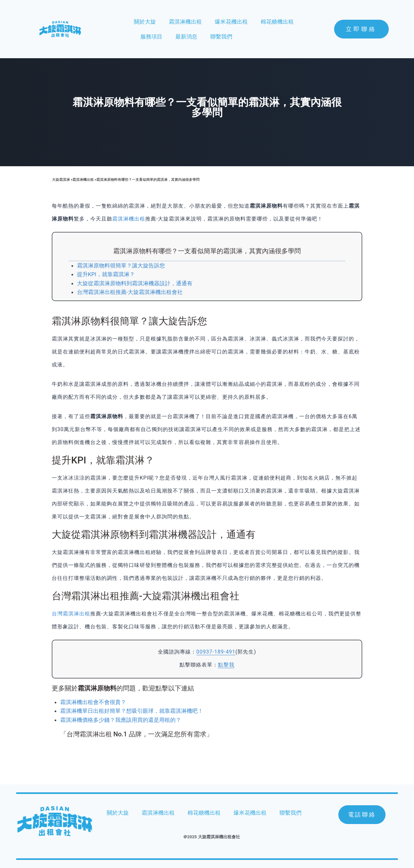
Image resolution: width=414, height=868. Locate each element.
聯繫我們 (221, 37)
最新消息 (186, 37)
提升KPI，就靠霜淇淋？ (106, 274)
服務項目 (151, 37)
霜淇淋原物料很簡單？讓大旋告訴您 (121, 266)
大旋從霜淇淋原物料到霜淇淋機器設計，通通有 (135, 283)
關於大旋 (145, 22)
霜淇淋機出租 (185, 22)
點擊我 (226, 665)
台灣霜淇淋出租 (71, 614)
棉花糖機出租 (277, 22)
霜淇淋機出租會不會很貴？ (93, 702)
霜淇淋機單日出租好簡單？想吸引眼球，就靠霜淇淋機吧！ (132, 711)
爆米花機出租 (231, 22)
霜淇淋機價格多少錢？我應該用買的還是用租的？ (121, 720)
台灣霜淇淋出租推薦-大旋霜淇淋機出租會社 (130, 292)
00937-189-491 (216, 652)
